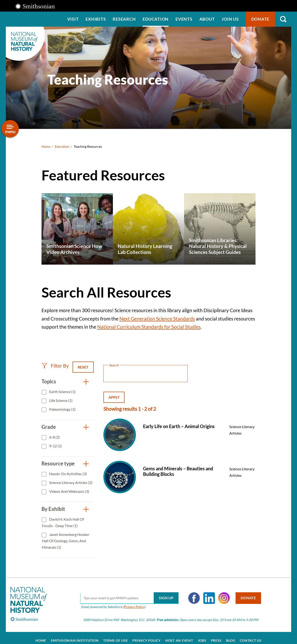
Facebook (191, 593)
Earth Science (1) (62, 392)
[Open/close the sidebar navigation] (10, 129)
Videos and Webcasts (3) (69, 491)
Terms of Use (115, 635)
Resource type (58, 463)
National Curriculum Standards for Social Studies (149, 327)
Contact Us (251, 635)
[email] (126, 593)
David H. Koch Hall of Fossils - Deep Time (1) (63, 522)
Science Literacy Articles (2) (70, 482)
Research (124, 19)
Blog (231, 635)
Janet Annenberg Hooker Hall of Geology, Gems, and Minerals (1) (66, 541)
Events (184, 19)
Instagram (221, 593)
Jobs (202, 635)
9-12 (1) (55, 446)
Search (283, 19)
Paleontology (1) (62, 409)
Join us (230, 19)
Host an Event (179, 635)
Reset (83, 367)
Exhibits (96, 19)
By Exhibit (53, 509)
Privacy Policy (131, 601)
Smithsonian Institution (75, 635)
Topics (49, 381)
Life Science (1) (61, 400)
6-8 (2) (54, 437)
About (207, 19)
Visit (73, 19)
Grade (49, 427)
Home (46, 146)
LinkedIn (206, 593)
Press (216, 635)
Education (156, 19)
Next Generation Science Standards (157, 319)
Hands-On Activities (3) (68, 474)
